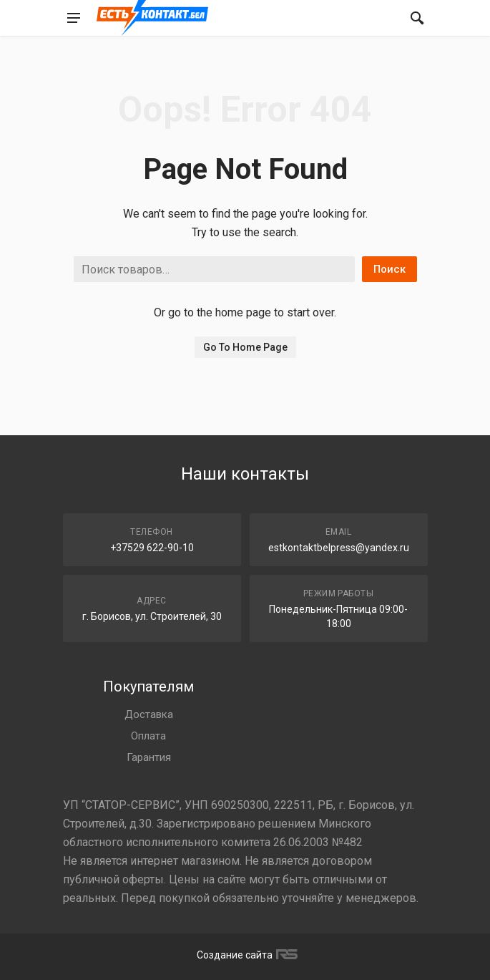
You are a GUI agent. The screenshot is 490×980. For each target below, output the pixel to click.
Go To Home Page (245, 347)
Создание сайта (245, 955)
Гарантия (149, 757)
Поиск (389, 269)
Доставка (149, 714)
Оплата (148, 736)
